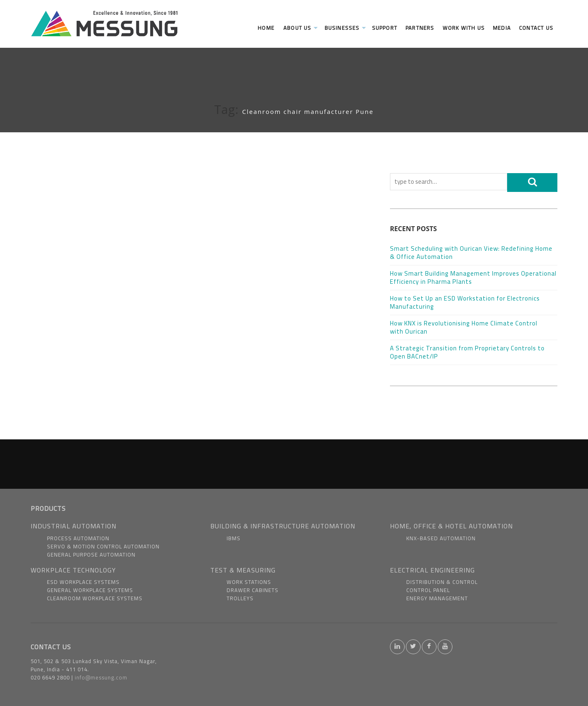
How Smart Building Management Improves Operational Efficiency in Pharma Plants (473, 277)
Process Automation (78, 538)
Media (502, 28)
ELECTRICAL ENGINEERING (432, 570)
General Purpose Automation (91, 555)
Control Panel (428, 590)
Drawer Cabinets (253, 590)
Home (266, 28)
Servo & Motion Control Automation (103, 546)
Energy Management (437, 598)
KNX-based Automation (441, 538)
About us (301, 28)
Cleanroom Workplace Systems (95, 598)
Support (385, 28)
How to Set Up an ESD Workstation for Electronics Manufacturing (465, 302)
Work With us (464, 28)
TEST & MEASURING (243, 570)
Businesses (345, 28)
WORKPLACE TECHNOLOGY (73, 570)
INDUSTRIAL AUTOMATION (73, 526)
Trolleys (240, 598)
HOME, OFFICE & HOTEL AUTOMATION (451, 526)
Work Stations (249, 582)
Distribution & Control (442, 582)
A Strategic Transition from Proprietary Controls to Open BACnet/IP (467, 352)
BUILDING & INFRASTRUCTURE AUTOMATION (283, 526)
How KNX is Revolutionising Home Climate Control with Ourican (464, 327)
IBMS (234, 538)
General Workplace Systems (90, 590)
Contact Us (536, 28)
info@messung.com (101, 677)
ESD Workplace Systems (83, 582)
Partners (420, 28)
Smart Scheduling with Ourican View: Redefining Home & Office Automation (471, 253)
